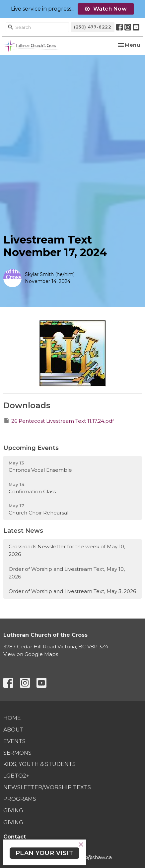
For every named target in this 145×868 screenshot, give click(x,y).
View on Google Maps (31, 654)
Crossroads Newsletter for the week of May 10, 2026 (67, 550)
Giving (13, 811)
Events (14, 741)
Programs (20, 799)
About (13, 730)
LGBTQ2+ (16, 776)
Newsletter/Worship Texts (47, 787)
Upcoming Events (31, 448)
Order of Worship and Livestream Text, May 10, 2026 (67, 573)
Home (12, 718)
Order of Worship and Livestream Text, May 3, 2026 (72, 591)
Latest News (23, 531)
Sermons (17, 753)
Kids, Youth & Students (39, 764)
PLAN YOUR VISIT (45, 853)
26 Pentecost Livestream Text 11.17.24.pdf (59, 421)
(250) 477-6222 (93, 27)
